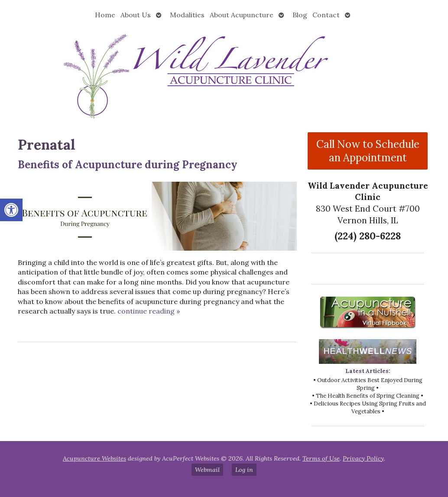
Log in (244, 470)
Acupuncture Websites (94, 458)
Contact (326, 15)
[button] (11, 210)
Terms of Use (321, 458)
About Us (136, 15)
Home (105, 15)
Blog (300, 15)
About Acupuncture (242, 15)
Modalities (187, 15)
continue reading (149, 311)
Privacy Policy (363, 458)
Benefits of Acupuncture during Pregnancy (128, 165)
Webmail (207, 470)
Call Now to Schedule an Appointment (368, 151)
